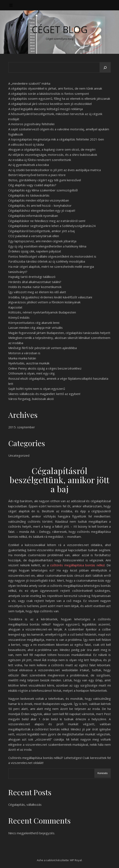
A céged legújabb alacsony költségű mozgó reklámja (46, 109)
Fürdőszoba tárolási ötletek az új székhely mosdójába (47, 261)
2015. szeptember (22, 427)
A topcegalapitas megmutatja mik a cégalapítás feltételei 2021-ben (56, 139)
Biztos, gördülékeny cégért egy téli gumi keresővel (45, 180)
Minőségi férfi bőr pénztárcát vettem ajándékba (43, 348)
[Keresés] (105, 68)
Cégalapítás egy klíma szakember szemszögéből (43, 190)
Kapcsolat (15, 307)
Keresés (103, 773)
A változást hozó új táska (26, 144)
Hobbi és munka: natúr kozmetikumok (35, 287)
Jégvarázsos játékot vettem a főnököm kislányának (44, 302)
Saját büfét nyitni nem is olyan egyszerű (37, 389)
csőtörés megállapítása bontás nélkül (77, 565)
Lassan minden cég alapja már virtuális (35, 328)
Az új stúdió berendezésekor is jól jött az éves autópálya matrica (55, 170)
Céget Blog (60, 29)
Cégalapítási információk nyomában (33, 216)
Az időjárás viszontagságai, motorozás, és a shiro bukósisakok (53, 155)
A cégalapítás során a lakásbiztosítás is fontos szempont (49, 94)
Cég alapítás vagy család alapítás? (32, 185)
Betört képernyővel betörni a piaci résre (37, 175)
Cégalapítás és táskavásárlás (29, 195)
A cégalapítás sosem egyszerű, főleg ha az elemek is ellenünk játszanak (59, 98)
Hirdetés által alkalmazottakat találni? (35, 282)
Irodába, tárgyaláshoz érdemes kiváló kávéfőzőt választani (50, 297)
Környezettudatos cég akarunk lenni (34, 323)
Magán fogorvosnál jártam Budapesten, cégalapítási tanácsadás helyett (59, 333)
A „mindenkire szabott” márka (29, 83)
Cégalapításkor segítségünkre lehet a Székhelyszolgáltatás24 (52, 226)
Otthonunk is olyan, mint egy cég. (32, 373)
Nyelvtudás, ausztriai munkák (29, 363)
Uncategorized (19, 455)
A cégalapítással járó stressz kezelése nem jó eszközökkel (50, 104)
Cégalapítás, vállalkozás (25, 804)
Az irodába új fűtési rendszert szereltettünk (40, 160)
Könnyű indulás (19, 317)
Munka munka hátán (22, 358)
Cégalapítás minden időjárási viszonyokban (39, 200)
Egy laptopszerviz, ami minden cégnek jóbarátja (42, 241)
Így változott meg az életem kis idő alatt (37, 292)
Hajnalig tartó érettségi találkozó (32, 277)
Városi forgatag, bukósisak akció (31, 399)
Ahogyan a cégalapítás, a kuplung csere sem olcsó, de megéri (52, 149)
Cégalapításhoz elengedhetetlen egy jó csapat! (42, 210)
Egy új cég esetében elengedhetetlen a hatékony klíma (47, 246)
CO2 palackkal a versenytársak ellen (34, 236)
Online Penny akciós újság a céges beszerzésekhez (45, 368)
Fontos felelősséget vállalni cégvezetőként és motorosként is (52, 256)
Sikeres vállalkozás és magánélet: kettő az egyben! (44, 394)
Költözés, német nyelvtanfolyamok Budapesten (42, 312)
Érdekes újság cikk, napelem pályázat (35, 251)
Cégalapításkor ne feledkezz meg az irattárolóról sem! (47, 221)
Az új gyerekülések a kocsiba (29, 165)
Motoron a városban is (24, 353)
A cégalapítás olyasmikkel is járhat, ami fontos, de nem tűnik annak (55, 88)
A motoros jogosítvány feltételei (31, 124)
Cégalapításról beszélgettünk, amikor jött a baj (41, 231)
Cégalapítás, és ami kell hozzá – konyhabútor (40, 205)
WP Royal (76, 860)
